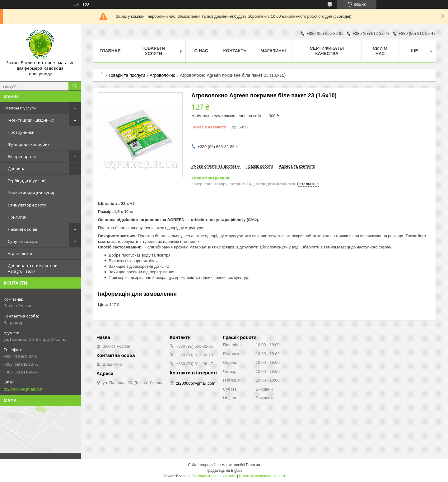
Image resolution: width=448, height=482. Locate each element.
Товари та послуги (127, 75)
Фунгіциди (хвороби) (28, 144)
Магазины (273, 51)
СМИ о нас (380, 51)
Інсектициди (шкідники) (31, 120)
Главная (110, 51)
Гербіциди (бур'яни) (27, 181)
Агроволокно (21, 253)
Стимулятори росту (27, 205)
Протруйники (21, 132)
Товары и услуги (20, 108)
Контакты (236, 51)
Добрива (17, 169)
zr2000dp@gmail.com (24, 389)
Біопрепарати (22, 156)
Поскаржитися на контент (214, 476)
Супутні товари (23, 241)
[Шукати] (75, 86)
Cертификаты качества (327, 51)
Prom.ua (253, 465)
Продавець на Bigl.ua (224, 470)
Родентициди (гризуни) (31, 193)
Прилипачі (18, 217)
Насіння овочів (23, 229)
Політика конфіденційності (262, 476)
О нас (201, 51)
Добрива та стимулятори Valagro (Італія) (33, 268)
